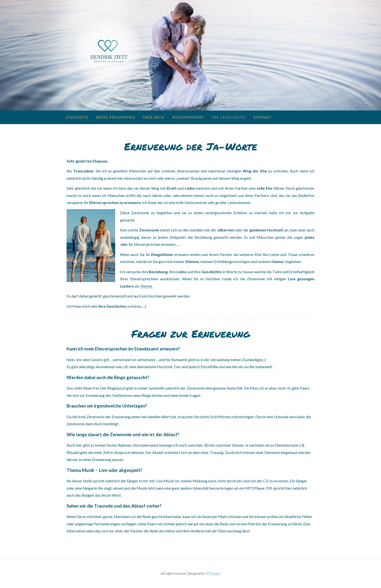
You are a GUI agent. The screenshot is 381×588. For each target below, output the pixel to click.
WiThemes (213, 573)
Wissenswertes (188, 117)
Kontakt (263, 117)
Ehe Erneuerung (229, 117)
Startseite (77, 117)
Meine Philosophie (116, 117)
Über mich (154, 117)
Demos (146, 286)
